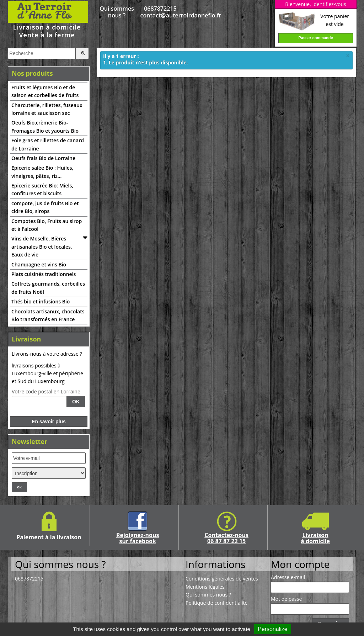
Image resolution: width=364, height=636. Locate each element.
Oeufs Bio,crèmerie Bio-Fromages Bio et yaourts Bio (45, 126)
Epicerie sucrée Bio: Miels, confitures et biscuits (42, 189)
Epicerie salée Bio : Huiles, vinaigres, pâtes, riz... (42, 172)
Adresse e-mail (288, 577)
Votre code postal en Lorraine (46, 392)
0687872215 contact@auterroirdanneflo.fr (160, 12)
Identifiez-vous (329, 4)
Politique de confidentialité (216, 603)
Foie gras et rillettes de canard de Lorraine (48, 144)
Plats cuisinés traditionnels (44, 274)
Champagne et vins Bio (39, 264)
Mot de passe (286, 599)
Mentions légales (205, 587)
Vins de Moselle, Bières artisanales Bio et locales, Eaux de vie (42, 247)
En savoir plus (49, 422)
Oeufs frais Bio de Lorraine (43, 158)
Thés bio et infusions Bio (41, 301)
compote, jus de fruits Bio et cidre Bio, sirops (45, 207)
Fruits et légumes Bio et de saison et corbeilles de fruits (45, 91)
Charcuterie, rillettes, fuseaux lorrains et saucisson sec (47, 109)
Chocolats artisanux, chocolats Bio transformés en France (48, 315)
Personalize (273, 629)
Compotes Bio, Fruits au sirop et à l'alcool (47, 225)
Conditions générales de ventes (222, 579)
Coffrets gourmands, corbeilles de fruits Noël (48, 288)
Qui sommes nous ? (117, 12)
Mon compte (300, 564)
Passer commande (315, 38)
